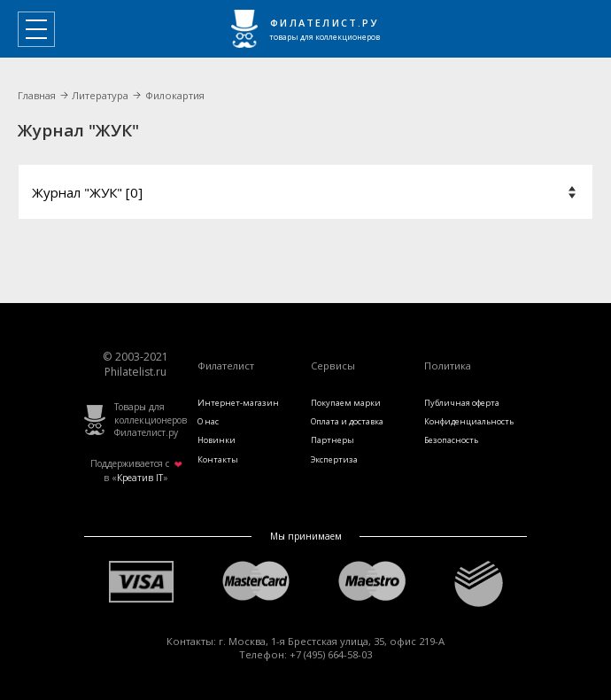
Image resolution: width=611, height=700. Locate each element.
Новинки (217, 440)
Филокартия (175, 95)
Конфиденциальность (469, 421)
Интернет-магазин (238, 403)
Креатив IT (140, 478)
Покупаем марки (346, 403)
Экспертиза (334, 459)
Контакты (218, 459)
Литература (100, 95)
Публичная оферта (462, 403)
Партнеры (333, 440)
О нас (208, 421)
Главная (37, 95)
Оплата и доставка (347, 421)
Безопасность (451, 440)
